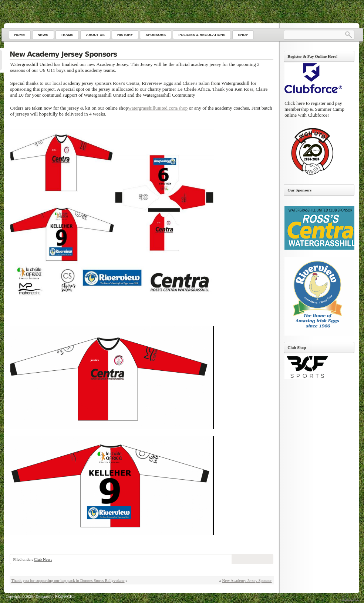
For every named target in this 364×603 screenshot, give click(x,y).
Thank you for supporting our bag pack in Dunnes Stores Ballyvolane (68, 580)
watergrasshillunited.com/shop (158, 108)
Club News (43, 559)
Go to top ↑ (350, 599)
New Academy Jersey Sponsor (247, 580)
